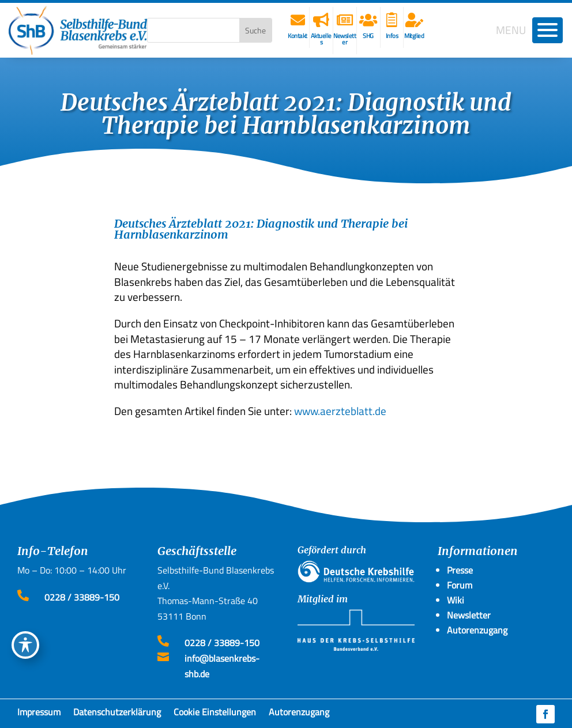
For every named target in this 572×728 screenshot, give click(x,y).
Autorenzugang (299, 714)
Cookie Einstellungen (215, 714)
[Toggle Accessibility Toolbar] (25, 645)
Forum (460, 585)
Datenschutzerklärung (117, 714)
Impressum (39, 714)
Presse (460, 570)
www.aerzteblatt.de (340, 411)
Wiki (456, 600)
